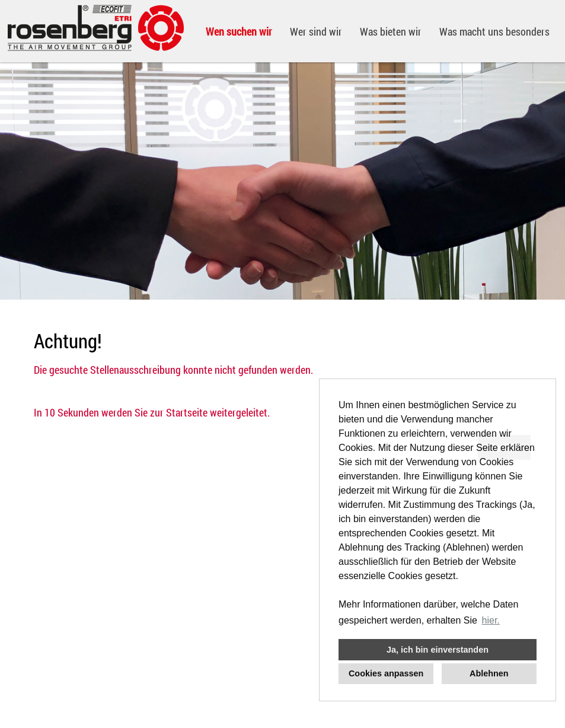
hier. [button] (491, 620)
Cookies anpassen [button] (386, 673)
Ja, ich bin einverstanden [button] (438, 650)
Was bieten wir (391, 31)
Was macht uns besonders (494, 31)
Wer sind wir (316, 31)
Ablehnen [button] (489, 673)
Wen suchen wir (239, 31)
